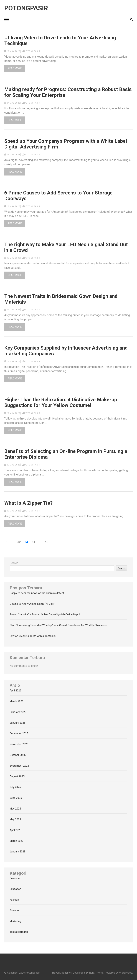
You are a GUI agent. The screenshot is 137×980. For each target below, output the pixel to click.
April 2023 (15, 830)
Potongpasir (26, 8)
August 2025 (17, 776)
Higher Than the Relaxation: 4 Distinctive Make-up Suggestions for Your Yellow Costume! (61, 403)
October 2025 (18, 755)
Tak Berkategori (19, 932)
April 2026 (15, 691)
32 (20, 542)
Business (15, 878)
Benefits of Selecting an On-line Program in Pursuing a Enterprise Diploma (66, 454)
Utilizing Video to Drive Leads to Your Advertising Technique (60, 41)
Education (15, 889)
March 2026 (17, 701)
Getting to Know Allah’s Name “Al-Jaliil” (32, 604)
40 (47, 542)
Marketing (15, 921)
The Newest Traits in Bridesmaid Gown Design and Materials (61, 299)
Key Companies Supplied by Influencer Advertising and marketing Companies (66, 351)
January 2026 (17, 723)
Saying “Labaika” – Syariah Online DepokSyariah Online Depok (45, 615)
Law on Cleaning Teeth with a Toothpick (33, 636)
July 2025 (15, 787)
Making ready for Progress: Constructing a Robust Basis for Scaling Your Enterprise (68, 92)
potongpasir (32, 51)
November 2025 (19, 744)
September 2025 (19, 766)
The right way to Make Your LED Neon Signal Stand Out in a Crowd (66, 247)
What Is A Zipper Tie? (28, 503)
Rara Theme (96, 973)
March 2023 (17, 841)
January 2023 (17, 852)
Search (14, 563)
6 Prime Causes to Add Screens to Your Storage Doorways (58, 196)
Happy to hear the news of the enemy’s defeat (37, 593)
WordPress (126, 973)
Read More (15, 68)
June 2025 (16, 798)
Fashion (14, 900)
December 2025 (19, 733)
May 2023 (15, 819)
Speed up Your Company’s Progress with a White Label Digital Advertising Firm (66, 144)
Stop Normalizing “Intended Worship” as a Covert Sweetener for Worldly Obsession (58, 625)
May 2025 (15, 809)
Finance (14, 910)
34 (34, 542)
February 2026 (18, 712)
